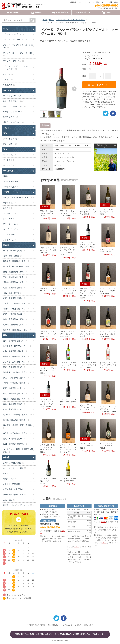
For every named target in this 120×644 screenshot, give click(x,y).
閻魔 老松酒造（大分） (14, 388)
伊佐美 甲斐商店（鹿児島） (16, 383)
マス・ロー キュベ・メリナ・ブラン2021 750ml (68, 213)
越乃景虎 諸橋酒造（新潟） (16, 261)
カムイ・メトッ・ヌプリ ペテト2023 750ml (108, 446)
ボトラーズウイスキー (14, 122)
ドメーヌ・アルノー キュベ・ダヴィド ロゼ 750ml (108, 365)
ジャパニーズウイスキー (15, 106)
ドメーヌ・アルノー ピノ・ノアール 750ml (48, 481)
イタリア (8, 74)
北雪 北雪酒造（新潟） (14, 314)
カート (91, 2)
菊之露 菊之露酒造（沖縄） (16, 399)
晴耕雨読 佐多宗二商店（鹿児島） (18, 427)
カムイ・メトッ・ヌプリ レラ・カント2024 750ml (108, 334)
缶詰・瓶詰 (9, 500)
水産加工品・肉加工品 (13, 489)
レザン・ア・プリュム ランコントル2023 (108, 212)
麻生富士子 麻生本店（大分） (17, 346)
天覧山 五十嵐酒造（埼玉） (16, 303)
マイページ (82, 2)
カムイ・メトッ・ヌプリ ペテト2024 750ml (88, 446)
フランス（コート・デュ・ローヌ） (18, 54)
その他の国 (9, 85)
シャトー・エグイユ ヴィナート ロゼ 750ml (48, 371)
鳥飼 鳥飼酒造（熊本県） (15, 444)
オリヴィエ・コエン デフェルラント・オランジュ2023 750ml (48, 448)
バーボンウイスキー (13, 112)
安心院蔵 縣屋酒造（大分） (16, 357)
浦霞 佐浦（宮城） (13, 256)
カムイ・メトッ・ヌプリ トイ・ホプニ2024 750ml (108, 291)
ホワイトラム (9, 165)
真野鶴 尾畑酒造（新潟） (15, 325)
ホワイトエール (10, 234)
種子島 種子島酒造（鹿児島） (17, 433)
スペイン (8, 80)
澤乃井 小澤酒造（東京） (15, 282)
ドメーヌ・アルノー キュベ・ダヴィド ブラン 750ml (68, 365)
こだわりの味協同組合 (14, 463)
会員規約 (78, 625)
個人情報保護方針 (54, 625)
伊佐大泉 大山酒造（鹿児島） (17, 372)
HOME (45, 20)
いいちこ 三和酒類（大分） (16, 362)
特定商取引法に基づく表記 (36, 625)
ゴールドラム (9, 155)
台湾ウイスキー (10, 117)
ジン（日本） (10, 144)
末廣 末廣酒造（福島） (14, 298)
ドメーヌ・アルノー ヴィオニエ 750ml (68, 480)
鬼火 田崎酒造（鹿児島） (15, 394)
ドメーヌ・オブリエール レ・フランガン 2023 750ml (68, 291)
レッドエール (9, 240)
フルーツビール (10, 224)
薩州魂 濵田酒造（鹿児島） (16, 420)
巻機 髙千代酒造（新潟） (15, 319)
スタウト (7, 208)
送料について (101, 2)
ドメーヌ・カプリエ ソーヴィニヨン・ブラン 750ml (88, 212)
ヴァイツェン (9, 203)
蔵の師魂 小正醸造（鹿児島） (17, 415)
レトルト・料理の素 (12, 484)
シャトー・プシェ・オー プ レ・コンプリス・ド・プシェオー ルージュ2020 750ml (88, 293)
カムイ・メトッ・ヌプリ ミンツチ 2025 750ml (68, 334)
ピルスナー (8, 219)
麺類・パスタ (9, 479)
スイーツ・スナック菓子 (15, 468)
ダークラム (8, 160)
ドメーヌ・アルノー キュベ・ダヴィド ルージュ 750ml (88, 365)
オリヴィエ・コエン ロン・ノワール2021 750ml (68, 402)
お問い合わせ (113, 2)
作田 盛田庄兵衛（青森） (15, 277)
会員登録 (73, 2)
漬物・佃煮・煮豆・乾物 (15, 495)
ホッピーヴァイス (11, 229)
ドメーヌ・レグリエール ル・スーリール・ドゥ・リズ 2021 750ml (48, 403)
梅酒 (6, 176)
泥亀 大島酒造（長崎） (14, 439)
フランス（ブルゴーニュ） (15, 40)
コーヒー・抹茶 (10, 187)
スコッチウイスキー (13, 101)
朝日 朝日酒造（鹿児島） (15, 341)
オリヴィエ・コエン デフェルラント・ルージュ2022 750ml (108, 409)
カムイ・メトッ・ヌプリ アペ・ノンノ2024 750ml (48, 334)
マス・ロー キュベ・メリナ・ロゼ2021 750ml (48, 213)
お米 (6, 473)
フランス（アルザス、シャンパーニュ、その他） (18, 68)
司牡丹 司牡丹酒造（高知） (16, 309)
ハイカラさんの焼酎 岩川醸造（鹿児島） (18, 451)
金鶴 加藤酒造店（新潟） (15, 272)
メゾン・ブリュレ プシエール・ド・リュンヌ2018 (88, 407)
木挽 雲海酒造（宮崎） (14, 409)
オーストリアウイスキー (14, 96)
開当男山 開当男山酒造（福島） (18, 266)
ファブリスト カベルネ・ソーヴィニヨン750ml (48, 250)
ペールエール (9, 213)
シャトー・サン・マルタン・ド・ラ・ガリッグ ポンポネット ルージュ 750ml (68, 448)
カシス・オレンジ (11, 181)
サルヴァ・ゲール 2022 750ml (107, 250)
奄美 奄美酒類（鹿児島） (15, 351)
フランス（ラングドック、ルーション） (71, 20)
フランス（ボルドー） (14, 34)
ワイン (52, 20)
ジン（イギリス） (11, 139)
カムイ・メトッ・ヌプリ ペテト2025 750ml (88, 334)
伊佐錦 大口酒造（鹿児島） (16, 378)
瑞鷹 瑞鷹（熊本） (12, 293)
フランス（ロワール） (14, 61)
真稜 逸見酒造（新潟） (14, 288)
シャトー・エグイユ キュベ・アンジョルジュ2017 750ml (88, 245)
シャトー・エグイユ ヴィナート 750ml (48, 290)
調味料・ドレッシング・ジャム (17, 505)
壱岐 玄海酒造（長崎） (14, 367)
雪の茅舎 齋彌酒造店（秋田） (17, 330)
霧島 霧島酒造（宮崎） (14, 404)
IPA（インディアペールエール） (17, 197)
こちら (77, 547)
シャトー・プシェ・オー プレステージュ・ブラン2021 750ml (68, 251)
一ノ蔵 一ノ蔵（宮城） (14, 251)
